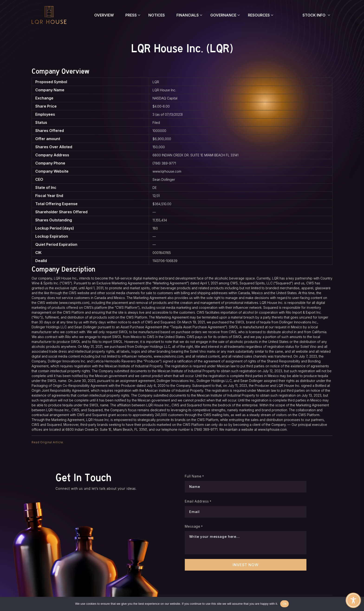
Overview (104, 15)
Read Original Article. (48, 442)
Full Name (194, 476)
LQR (156, 82)
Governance (223, 15)
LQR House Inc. (164, 90)
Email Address (198, 501)
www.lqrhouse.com (167, 171)
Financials (188, 15)
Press (131, 15)
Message (194, 526)
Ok (284, 604)
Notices (157, 15)
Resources (259, 15)
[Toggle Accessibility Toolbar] (353, 600)
